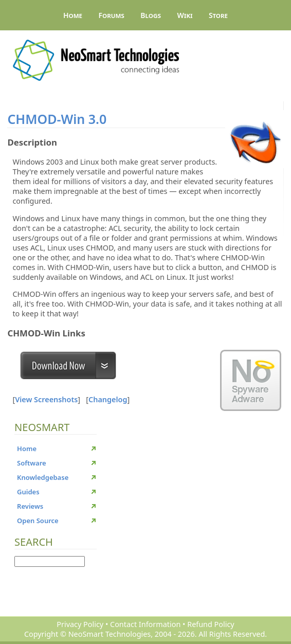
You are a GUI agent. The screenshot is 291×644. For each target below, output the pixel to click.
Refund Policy (211, 624)
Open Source (38, 521)
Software (32, 463)
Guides (28, 492)
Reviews (30, 506)
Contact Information (145, 624)
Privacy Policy (80, 624)
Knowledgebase (43, 477)
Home (73, 15)
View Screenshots (46, 399)
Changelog (108, 399)
